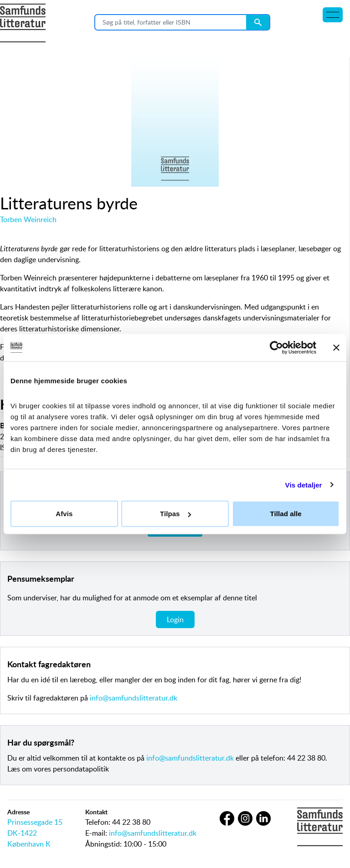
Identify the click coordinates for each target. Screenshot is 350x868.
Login (175, 619)
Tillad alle (286, 514)
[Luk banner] (336, 347)
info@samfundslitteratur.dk (134, 698)
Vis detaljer (304, 485)
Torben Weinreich (28, 219)
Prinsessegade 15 (35, 822)
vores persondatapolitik (71, 769)
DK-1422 (22, 833)
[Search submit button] (258, 22)
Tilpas (175, 514)
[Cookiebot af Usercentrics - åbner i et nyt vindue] (276, 347)
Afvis (64, 514)
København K (29, 844)
